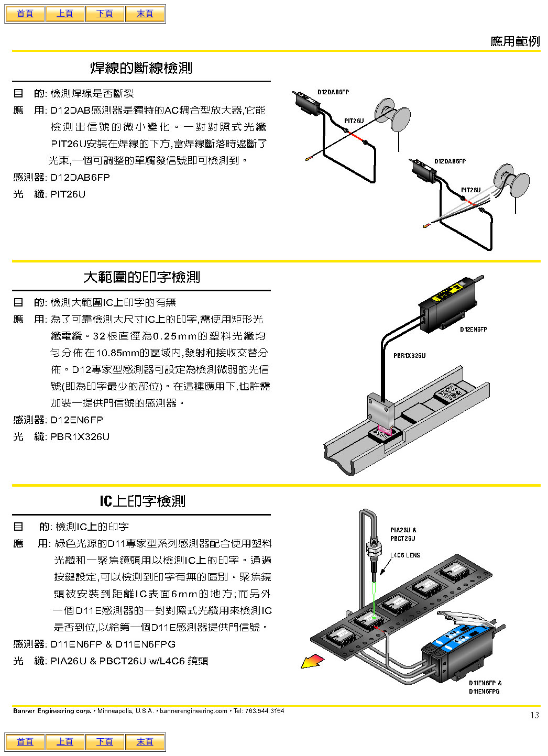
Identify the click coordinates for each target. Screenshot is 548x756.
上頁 (65, 13)
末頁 (145, 13)
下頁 (105, 13)
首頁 (25, 13)
